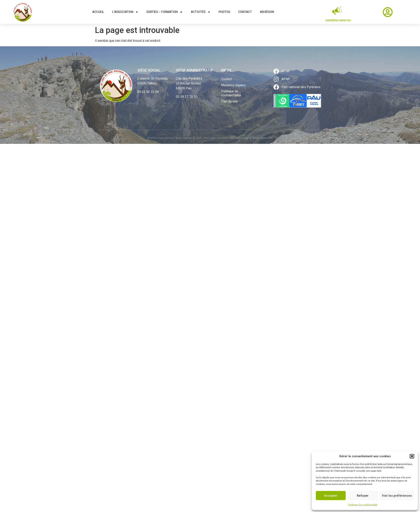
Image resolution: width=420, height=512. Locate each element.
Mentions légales (233, 85)
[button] (412, 456)
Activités (201, 12)
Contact (245, 12)
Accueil (98, 12)
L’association (125, 12)
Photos (224, 12)
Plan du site (229, 101)
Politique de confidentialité (363, 505)
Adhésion (267, 12)
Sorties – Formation (165, 12)
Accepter (331, 496)
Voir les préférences (397, 496)
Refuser (363, 496)
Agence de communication (258, 138)
